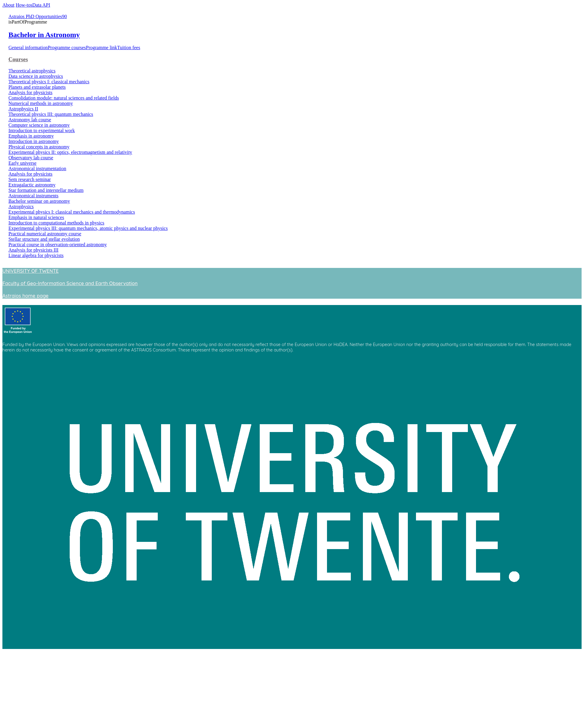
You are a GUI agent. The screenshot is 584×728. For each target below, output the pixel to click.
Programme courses (67, 48)
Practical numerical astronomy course (45, 234)
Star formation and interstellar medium (46, 190)
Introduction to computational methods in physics (56, 223)
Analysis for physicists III (33, 250)
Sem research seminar (30, 179)
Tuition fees (129, 48)
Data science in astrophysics (36, 76)
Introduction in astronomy (34, 141)
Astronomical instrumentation (37, 168)
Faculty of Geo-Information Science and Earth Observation (70, 283)
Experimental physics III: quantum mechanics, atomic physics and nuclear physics (88, 228)
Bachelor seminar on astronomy (39, 201)
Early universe (22, 163)
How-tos (24, 5)
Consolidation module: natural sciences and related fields (64, 98)
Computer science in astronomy (39, 125)
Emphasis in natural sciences (36, 217)
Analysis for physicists (30, 92)
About (8, 5)
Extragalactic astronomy (32, 185)
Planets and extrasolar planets (37, 87)
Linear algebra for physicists (36, 255)
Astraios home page (25, 296)
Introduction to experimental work (42, 130)
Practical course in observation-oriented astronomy (58, 245)
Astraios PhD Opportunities (35, 16)
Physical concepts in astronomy (39, 147)
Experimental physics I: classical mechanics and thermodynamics (72, 212)
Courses (18, 59)
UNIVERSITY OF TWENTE (30, 271)
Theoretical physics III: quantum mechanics (51, 114)
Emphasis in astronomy (31, 136)
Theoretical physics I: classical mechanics (49, 82)
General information (28, 48)
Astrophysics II (23, 109)
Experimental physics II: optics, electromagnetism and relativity (70, 152)
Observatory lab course (31, 158)
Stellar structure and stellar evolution (44, 239)
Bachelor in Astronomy (44, 35)
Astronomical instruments (33, 196)
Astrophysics (21, 207)
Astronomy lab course (30, 120)
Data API (41, 5)
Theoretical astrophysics (32, 71)
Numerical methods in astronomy (41, 103)
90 (65, 16)
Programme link (102, 48)
